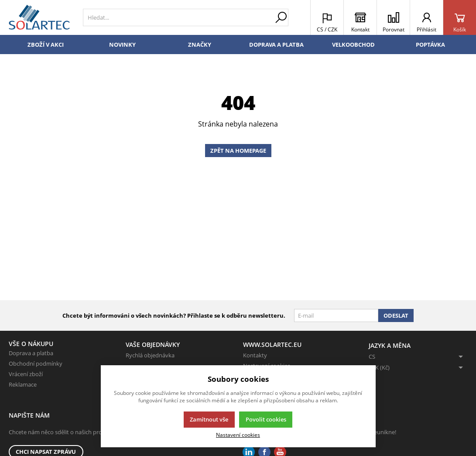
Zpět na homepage (238, 151)
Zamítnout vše (209, 419)
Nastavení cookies (238, 435)
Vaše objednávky (153, 345)
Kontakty (255, 355)
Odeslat (396, 315)
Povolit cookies (266, 419)
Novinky (122, 45)
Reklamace (23, 384)
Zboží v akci (46, 45)
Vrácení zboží (26, 374)
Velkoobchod (353, 45)
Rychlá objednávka (150, 355)
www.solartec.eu (272, 345)
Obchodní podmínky (36, 363)
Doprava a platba (276, 45)
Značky (200, 45)
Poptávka (430, 45)
